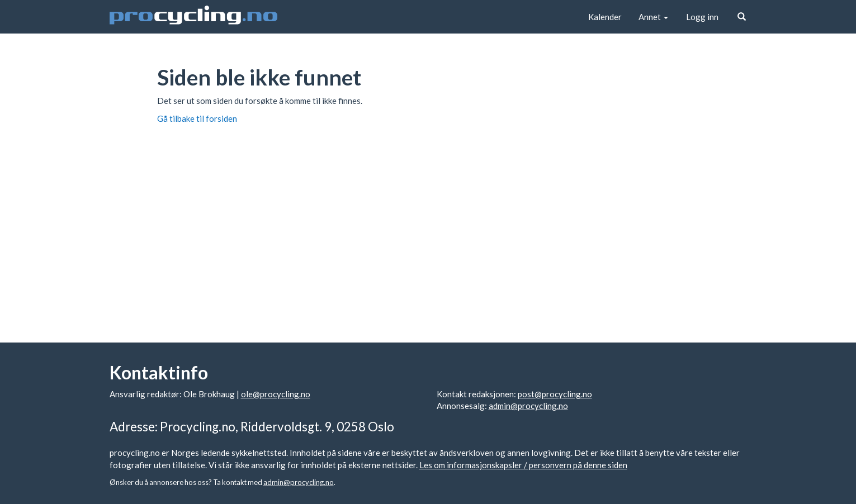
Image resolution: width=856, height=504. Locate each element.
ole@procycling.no (276, 394)
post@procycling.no (555, 394)
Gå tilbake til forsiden (197, 118)
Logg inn (702, 17)
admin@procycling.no (528, 406)
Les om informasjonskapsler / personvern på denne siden (523, 465)
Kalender (605, 17)
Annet (653, 17)
